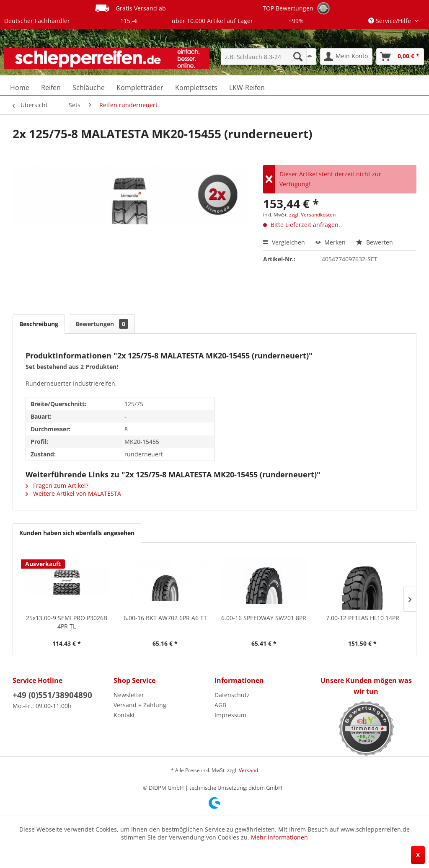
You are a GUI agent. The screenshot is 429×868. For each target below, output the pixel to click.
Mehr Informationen (279, 837)
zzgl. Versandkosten (312, 215)
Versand (248, 770)
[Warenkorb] (400, 57)
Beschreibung (39, 324)
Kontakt (124, 715)
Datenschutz (232, 695)
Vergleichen (284, 242)
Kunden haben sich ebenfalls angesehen (77, 533)
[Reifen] (51, 88)
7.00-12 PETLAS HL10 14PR (363, 618)
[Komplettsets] (196, 88)
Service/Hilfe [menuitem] (390, 21)
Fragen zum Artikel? (57, 486)
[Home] (20, 88)
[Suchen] (298, 57)
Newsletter (129, 695)
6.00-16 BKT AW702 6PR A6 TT (165, 618)
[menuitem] (264, 57)
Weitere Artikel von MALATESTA (73, 493)
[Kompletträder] (140, 88)
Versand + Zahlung (140, 705)
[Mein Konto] (346, 57)
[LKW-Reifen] (247, 88)
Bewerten (375, 242)
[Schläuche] (89, 88)
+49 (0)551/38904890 (52, 695)
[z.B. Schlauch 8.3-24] (264, 57)
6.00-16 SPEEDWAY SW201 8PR (264, 618)
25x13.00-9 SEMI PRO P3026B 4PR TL (67, 622)
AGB (220, 705)
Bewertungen (102, 324)
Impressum (230, 715)
